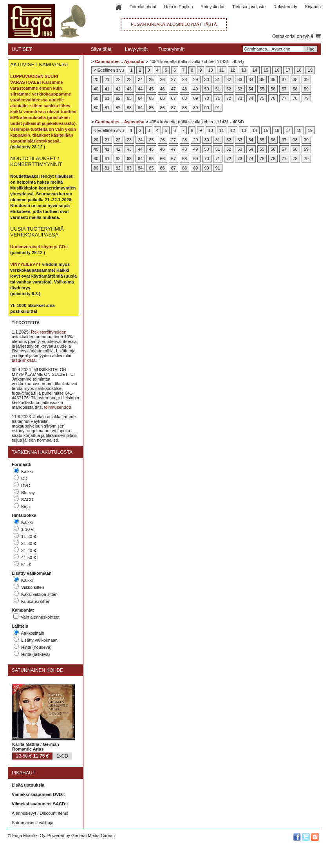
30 (207, 79)
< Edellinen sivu (109, 70)
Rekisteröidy (285, 7)
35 (262, 79)
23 (129, 79)
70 (207, 98)
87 (174, 108)
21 (107, 79)
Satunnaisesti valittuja (33, 823)
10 (210, 70)
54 (251, 89)
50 (207, 89)
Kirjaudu (313, 7)
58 (295, 89)
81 (107, 108)
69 (195, 98)
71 (218, 98)
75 (262, 98)
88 (184, 108)
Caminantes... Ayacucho (119, 61)
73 (240, 98)
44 (140, 89)
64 (140, 98)
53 (240, 89)
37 (284, 79)
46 (163, 89)
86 (163, 108)
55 (262, 89)
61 (107, 98)
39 (306, 79)
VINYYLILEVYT (25, 264)
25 (151, 79)
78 (295, 98)
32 (229, 79)
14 (255, 70)
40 (96, 89)
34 (251, 79)
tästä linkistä (24, 360)
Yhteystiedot (212, 7)
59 (306, 89)
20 (96, 79)
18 (299, 70)
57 (284, 89)
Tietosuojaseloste (249, 7)
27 (174, 79)
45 (151, 89)
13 (244, 70)
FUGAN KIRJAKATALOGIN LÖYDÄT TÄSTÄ (174, 24)
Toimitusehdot (143, 7)
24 (140, 79)
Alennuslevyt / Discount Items (40, 813)
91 (218, 108)
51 (218, 89)
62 (118, 98)
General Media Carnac (93, 836)
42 (118, 89)
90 (207, 108)
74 (251, 98)
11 (222, 70)
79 (306, 98)
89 (195, 108)
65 (151, 98)
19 (310, 70)
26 (163, 79)
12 (233, 70)
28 (184, 79)
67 (174, 98)
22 (118, 79)
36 (273, 79)
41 (107, 89)
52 (229, 89)
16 (277, 70)
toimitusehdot (57, 407)
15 (266, 70)
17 (288, 70)
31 (218, 79)
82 (118, 108)
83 (129, 108)
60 (96, 98)
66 (163, 98)
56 (273, 89)
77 (284, 98)
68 (184, 98)
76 (273, 98)
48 (184, 89)
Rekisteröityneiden (49, 332)
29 (195, 79)
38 (295, 79)
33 (240, 79)
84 (140, 108)
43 (129, 89)
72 (229, 98)
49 (195, 89)
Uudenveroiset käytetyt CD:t (39, 247)
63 (129, 98)
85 (151, 108)
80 (96, 108)
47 (174, 89)
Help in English (178, 7)
